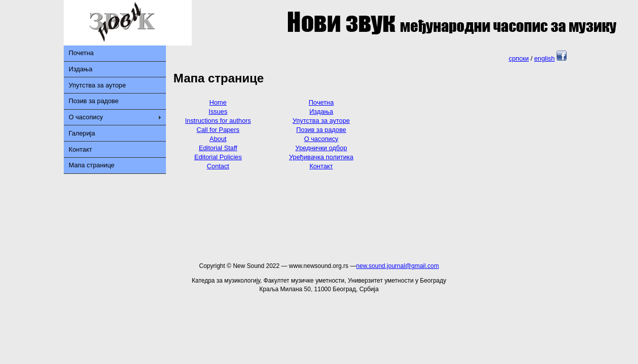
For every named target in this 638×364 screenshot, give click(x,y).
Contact (218, 166)
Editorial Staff (218, 148)
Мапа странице (92, 165)
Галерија (82, 133)
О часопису (86, 117)
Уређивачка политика (321, 157)
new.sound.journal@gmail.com (398, 266)
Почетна (81, 53)
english (545, 58)
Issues (218, 111)
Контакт (80, 149)
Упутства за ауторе (97, 85)
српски (519, 58)
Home (218, 102)
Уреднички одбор (321, 148)
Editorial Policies (218, 157)
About (218, 139)
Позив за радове (94, 101)
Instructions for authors (218, 121)
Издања (81, 69)
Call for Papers (218, 130)
